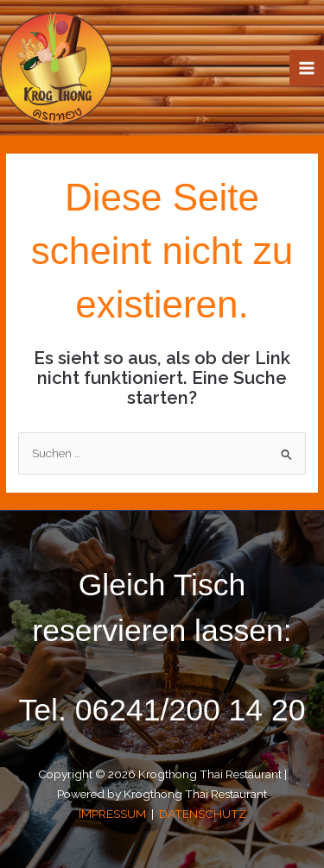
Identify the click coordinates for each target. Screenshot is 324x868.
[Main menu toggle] (307, 68)
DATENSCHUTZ (203, 814)
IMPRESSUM (114, 814)
